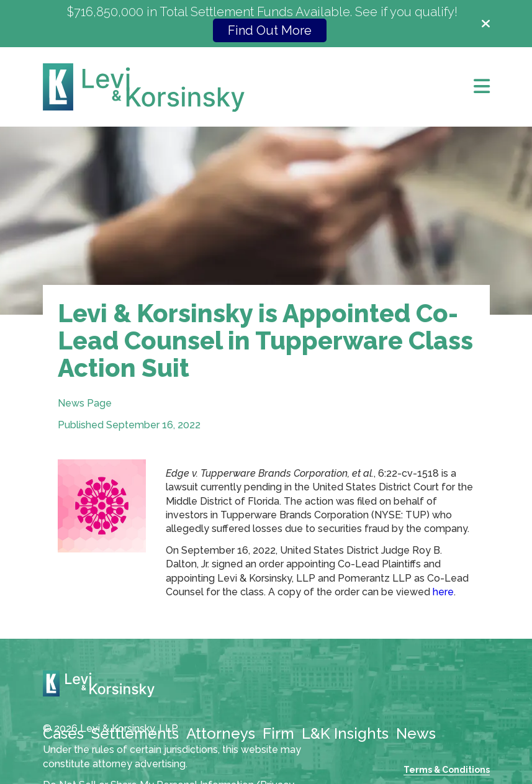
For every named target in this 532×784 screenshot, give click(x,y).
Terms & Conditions (447, 770)
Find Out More (270, 30)
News (416, 733)
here (443, 592)
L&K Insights (345, 733)
